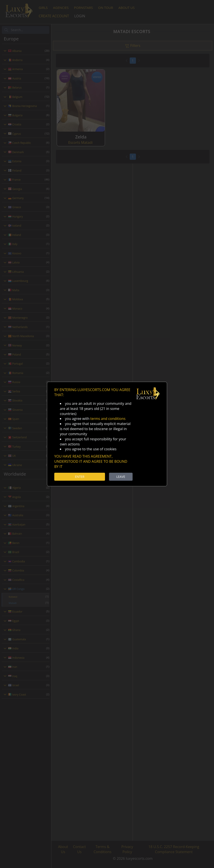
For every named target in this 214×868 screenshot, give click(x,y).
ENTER (80, 477)
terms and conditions (108, 419)
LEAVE (121, 477)
